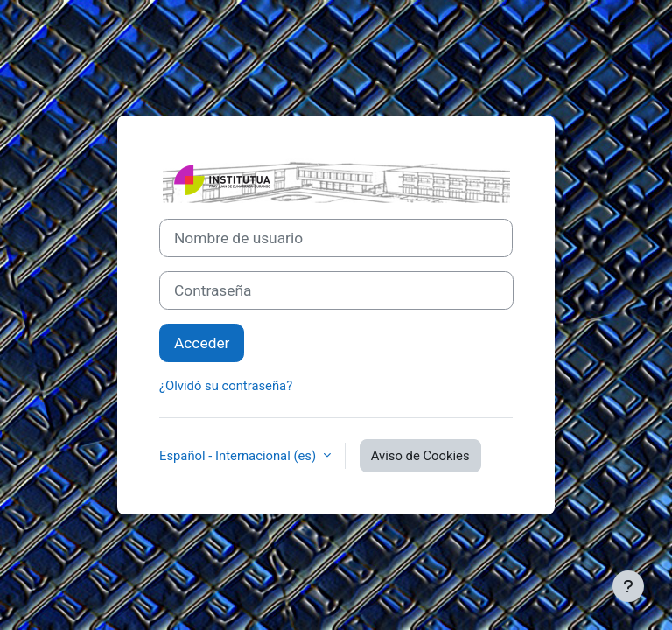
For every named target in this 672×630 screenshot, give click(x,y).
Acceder (202, 343)
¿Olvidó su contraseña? (226, 386)
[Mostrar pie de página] (628, 586)
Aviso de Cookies (420, 456)
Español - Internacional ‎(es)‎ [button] (239, 456)
